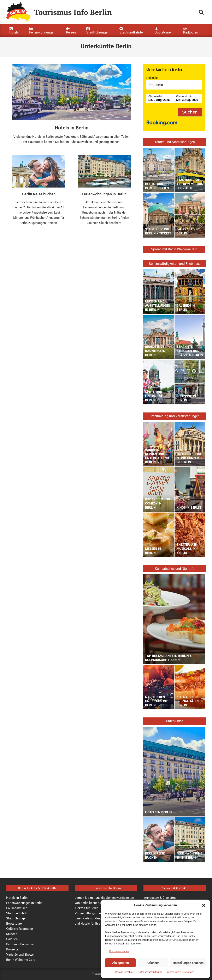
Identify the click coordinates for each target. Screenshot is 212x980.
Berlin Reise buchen (39, 194)
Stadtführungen (17, 918)
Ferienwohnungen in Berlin (104, 194)
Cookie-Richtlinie (125, 972)
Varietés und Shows (20, 955)
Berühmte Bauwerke (20, 944)
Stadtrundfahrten (18, 913)
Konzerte (12, 949)
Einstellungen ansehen (188, 963)
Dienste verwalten (119, 951)
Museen (12, 934)
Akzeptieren (120, 963)
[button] (204, 905)
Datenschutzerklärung (150, 972)
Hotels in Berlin (72, 128)
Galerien (12, 939)
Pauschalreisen (17, 908)
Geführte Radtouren (20, 929)
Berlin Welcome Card (21, 960)
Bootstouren (15, 924)
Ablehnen (153, 963)
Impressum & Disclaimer (180, 972)
